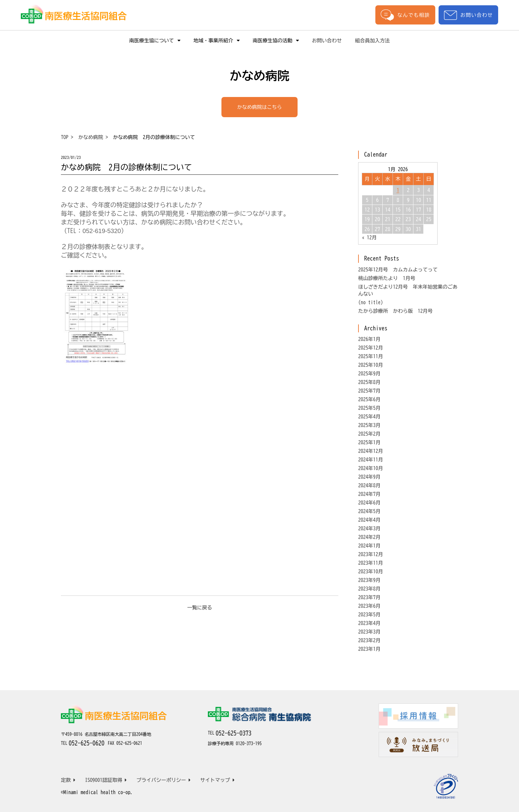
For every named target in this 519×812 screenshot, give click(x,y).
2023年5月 (369, 615)
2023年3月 (369, 632)
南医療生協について (155, 41)
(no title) (371, 302)
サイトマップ (217, 780)
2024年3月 (369, 528)
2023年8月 (369, 589)
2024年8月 (369, 485)
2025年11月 (371, 356)
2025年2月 (369, 434)
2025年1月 (369, 442)
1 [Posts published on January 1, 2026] (398, 190)
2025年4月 (369, 417)
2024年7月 (369, 494)
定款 (68, 780)
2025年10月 (371, 365)
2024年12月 (371, 451)
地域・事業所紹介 (217, 41)
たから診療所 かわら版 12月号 (395, 311)
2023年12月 (371, 554)
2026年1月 (369, 339)
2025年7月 (369, 391)
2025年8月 (369, 382)
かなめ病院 (91, 137)
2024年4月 (369, 520)
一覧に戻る (200, 608)
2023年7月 (369, 597)
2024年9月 (369, 477)
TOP (65, 137)
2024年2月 (369, 537)
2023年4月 (369, 623)
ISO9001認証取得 (106, 780)
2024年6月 (369, 503)
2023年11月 (371, 563)
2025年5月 (369, 408)
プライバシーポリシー (164, 780)
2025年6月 (369, 399)
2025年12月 (371, 348)
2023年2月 (369, 640)
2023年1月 (369, 649)
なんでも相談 (405, 15)
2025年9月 (369, 374)
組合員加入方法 (373, 41)
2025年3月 (369, 425)
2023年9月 (369, 580)
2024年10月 (371, 468)
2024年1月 (369, 546)
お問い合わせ (468, 15)
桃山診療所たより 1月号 (387, 278)
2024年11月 (371, 460)
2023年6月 (369, 606)
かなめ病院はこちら (260, 107)
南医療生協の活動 (276, 41)
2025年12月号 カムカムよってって (398, 270)
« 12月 (369, 238)
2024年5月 (369, 511)
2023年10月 (371, 572)
